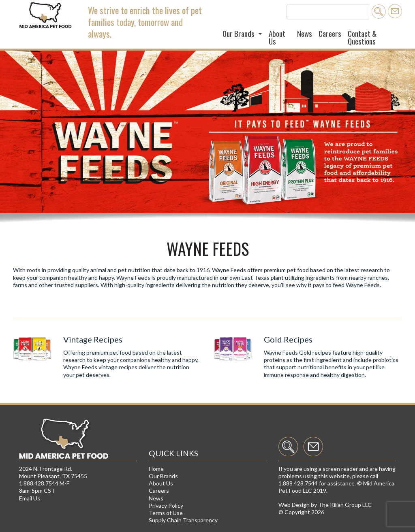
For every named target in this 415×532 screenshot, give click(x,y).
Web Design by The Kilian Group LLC (325, 505)
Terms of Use (166, 513)
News (305, 33)
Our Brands (163, 476)
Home (156, 469)
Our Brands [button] (239, 33)
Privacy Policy (166, 505)
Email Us (30, 498)
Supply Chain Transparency (183, 520)
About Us (277, 37)
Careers (330, 33)
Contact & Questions (362, 37)
